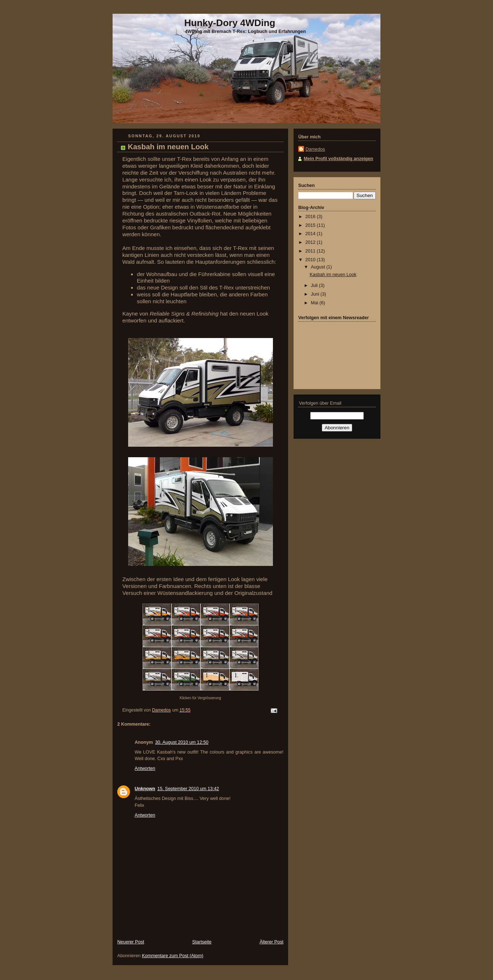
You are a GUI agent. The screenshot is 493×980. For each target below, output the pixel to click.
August (319, 267)
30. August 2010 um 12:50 (182, 742)
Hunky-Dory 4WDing (230, 23)
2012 (311, 242)
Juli (315, 285)
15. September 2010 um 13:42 (188, 789)
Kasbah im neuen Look (333, 275)
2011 (311, 251)
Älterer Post (271, 942)
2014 (311, 234)
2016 (311, 217)
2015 (311, 225)
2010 (311, 260)
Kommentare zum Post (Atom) (173, 956)
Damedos (315, 149)
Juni (316, 294)
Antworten (145, 768)
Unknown (145, 789)
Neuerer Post (131, 942)
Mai (315, 303)
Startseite (202, 942)
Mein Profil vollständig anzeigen (338, 159)
